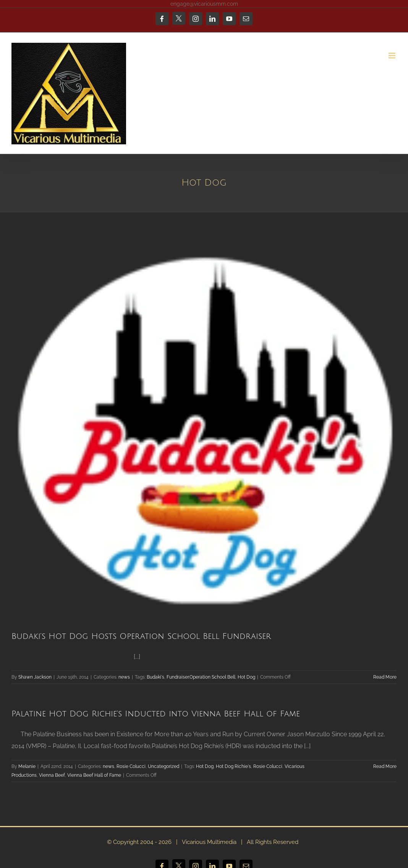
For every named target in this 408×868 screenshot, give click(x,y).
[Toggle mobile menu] (393, 56)
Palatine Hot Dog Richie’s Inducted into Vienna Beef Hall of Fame (156, 714)
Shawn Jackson (35, 677)
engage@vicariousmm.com (204, 4)
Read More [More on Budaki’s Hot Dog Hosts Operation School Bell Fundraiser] (385, 677)
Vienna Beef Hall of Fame (94, 775)
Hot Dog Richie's (233, 766)
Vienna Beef (52, 775)
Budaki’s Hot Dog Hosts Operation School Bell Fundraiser (141, 636)
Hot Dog (246, 677)
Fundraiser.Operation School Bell (201, 677)
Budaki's (155, 677)
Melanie (27, 766)
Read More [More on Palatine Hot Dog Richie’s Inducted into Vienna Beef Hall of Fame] (385, 766)
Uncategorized (164, 766)
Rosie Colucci (131, 766)
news (124, 677)
